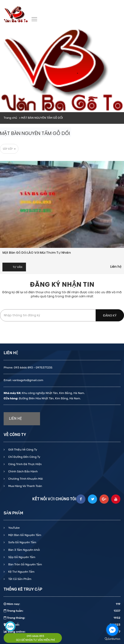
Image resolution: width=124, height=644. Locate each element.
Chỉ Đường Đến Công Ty (24, 457)
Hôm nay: (62, 604)
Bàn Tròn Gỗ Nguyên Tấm (25, 564)
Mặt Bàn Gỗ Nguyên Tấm (24, 535)
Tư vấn (18, 267)
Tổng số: (62, 625)
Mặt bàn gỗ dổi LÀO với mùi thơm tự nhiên (37, 253)
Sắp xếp (9, 149)
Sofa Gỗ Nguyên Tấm (22, 542)
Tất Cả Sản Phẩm (19, 579)
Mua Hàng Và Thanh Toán (25, 486)
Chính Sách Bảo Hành (23, 471)
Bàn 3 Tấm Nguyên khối (24, 550)
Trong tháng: (62, 618)
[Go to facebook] (112, 630)
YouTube (14, 528)
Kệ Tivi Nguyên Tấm (21, 572)
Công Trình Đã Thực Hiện (25, 464)
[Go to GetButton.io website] (112, 639)
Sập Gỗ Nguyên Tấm (21, 557)
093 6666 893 (35, 636)
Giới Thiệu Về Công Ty (22, 450)
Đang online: (62, 632)
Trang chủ (10, 118)
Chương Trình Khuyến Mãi (25, 479)
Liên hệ (116, 267)
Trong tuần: (62, 611)
